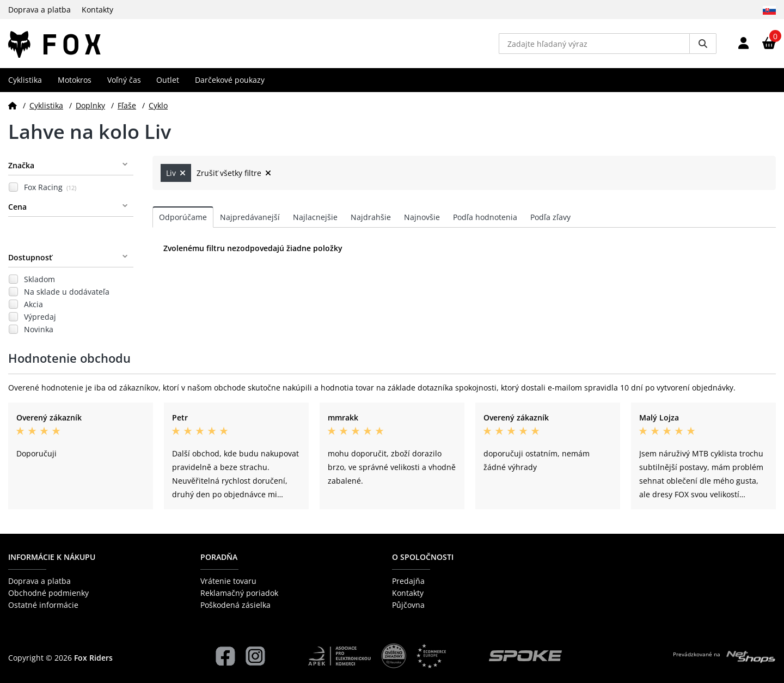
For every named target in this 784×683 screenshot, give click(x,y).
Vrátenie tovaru (228, 581)
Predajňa (408, 581)
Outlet (168, 80)
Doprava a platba (39, 10)
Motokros (75, 80)
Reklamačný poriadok (239, 593)
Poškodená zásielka (235, 605)
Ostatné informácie (43, 605)
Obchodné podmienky (48, 593)
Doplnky (90, 105)
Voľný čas (124, 80)
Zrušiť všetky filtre (234, 173)
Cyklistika (25, 80)
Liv (176, 173)
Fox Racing (50, 187)
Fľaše (127, 105)
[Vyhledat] (703, 44)
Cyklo (158, 105)
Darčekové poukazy (230, 80)
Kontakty (97, 10)
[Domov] (13, 105)
